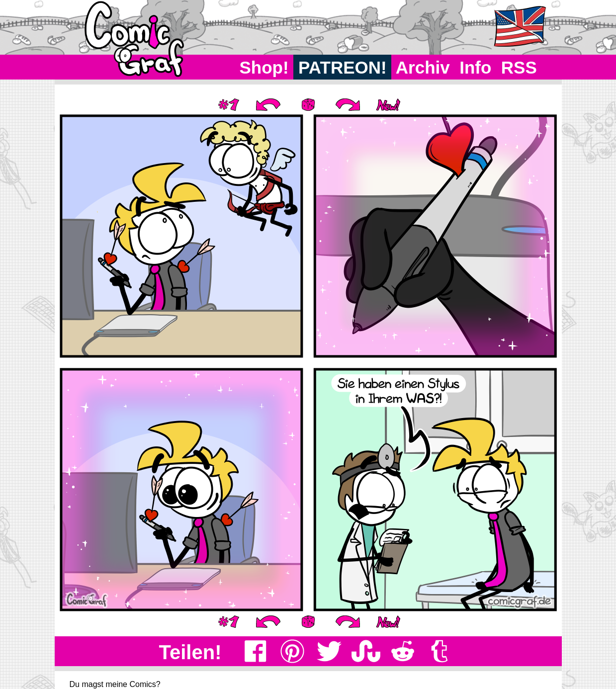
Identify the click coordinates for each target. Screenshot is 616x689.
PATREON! (342, 67)
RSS (519, 67)
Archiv (423, 67)
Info (475, 67)
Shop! (264, 67)
